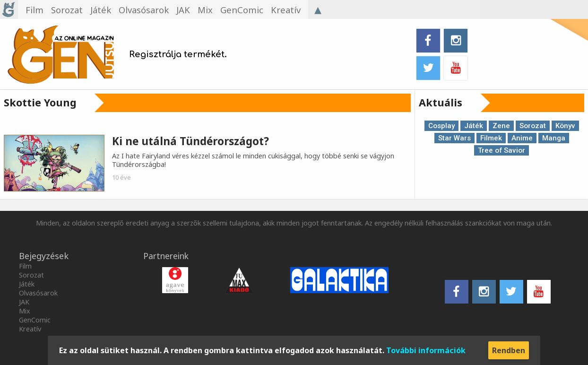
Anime (522, 138)
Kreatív (30, 329)
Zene (501, 126)
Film (25, 266)
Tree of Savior (502, 150)
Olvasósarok (38, 293)
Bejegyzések (44, 256)
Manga (554, 138)
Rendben (509, 350)
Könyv (565, 126)
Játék (474, 126)
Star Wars (454, 138)
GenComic (35, 320)
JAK (24, 302)
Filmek (491, 138)
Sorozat (533, 126)
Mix (25, 311)
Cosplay (441, 126)
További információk (426, 350)
